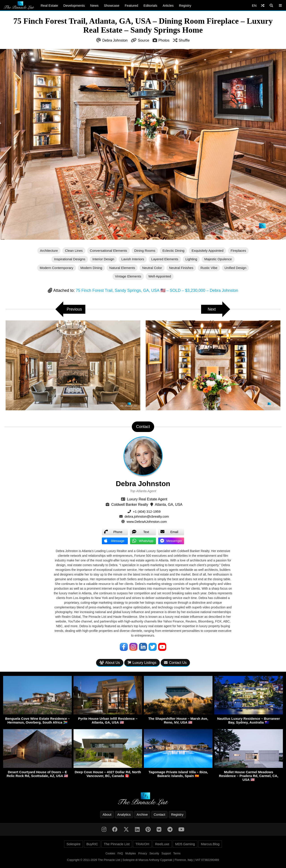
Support (166, 854)
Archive (142, 815)
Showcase (112, 5)
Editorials (150, 5)
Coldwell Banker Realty (130, 505)
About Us (110, 663)
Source (144, 40)
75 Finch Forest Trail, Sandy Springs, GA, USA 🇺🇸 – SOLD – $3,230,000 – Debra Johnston (157, 290)
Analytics (124, 815)
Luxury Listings (142, 663)
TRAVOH (142, 844)
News (94, 5)
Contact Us (175, 663)
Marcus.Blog (210, 844)
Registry (185, 5)
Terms (177, 854)
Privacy (143, 854)
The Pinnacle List (117, 844)
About (107, 815)
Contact (160, 815)
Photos (164, 40)
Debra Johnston (115, 40)
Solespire (74, 844)
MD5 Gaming (185, 844)
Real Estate (49, 5)
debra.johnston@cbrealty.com (147, 516)
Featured (131, 5)
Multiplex (131, 854)
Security (154, 854)
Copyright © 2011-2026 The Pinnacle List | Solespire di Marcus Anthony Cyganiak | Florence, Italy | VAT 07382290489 (143, 860)
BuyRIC (92, 844)
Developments (74, 5)
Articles (168, 5)
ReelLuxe (162, 844)
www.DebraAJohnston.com (147, 522)
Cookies (110, 854)
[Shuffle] (263, 5)
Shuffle (184, 40)
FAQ (120, 854)
